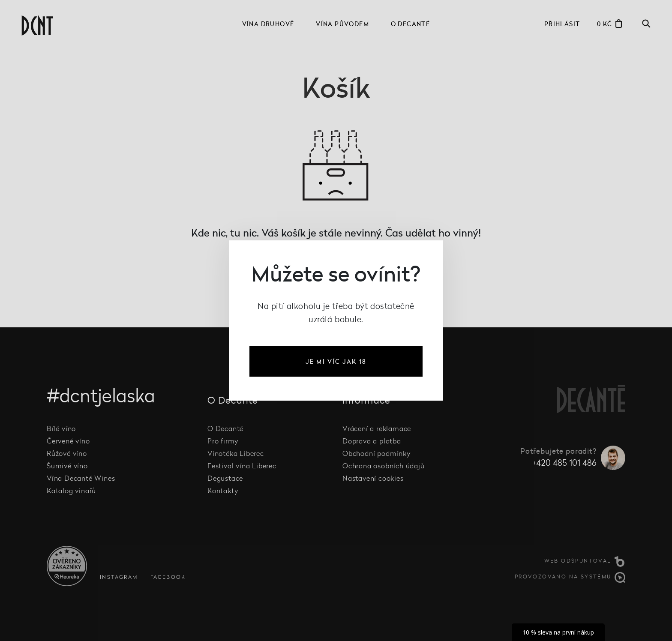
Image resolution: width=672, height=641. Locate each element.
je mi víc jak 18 (336, 361)
